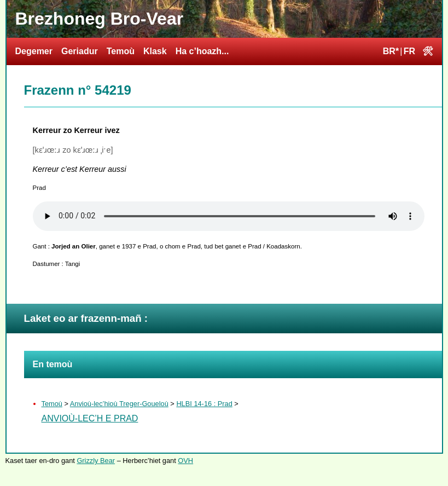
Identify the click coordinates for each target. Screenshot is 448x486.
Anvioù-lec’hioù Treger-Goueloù (119, 404)
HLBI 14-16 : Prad (204, 404)
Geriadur (80, 51)
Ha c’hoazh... (202, 51)
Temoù (121, 51)
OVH (185, 461)
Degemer (34, 51)
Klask (155, 51)
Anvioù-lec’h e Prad (90, 418)
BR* (391, 51)
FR (409, 51)
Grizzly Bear (96, 461)
